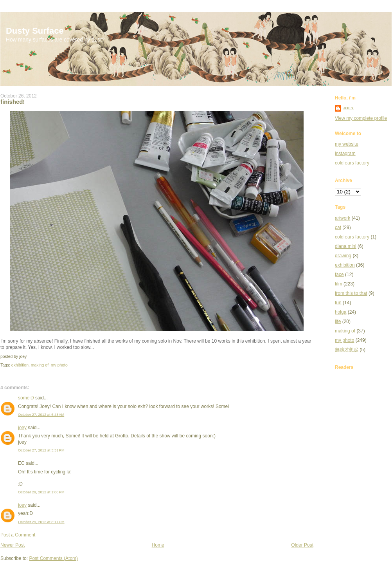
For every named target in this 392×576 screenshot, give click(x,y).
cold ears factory (352, 163)
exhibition (20, 365)
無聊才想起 (347, 350)
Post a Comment (18, 535)
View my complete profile (361, 118)
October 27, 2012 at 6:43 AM (41, 415)
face (339, 274)
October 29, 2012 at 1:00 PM (41, 492)
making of (40, 365)
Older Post (302, 545)
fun (338, 303)
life (338, 321)
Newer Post (13, 545)
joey (22, 428)
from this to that (351, 293)
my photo (59, 365)
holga (341, 312)
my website (347, 144)
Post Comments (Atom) (53, 558)
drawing (343, 256)
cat (338, 228)
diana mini (346, 246)
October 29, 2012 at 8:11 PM (41, 522)
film (339, 284)
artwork (343, 218)
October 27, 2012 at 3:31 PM (41, 450)
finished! (13, 102)
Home (158, 545)
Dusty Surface (35, 31)
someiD (26, 398)
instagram (345, 153)
